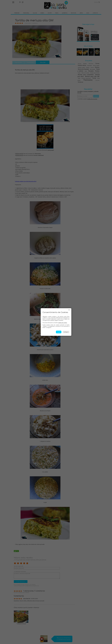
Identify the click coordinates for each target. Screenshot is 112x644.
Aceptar (59, 332)
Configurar (66, 332)
